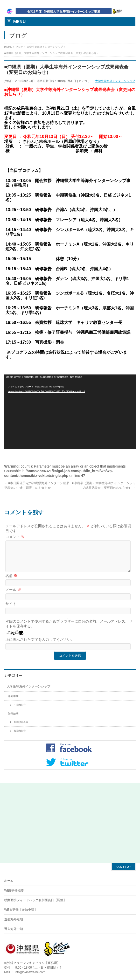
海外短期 (13, 720)
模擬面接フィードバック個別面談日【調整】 (35, 826)
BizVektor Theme (70, 970)
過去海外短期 (13, 845)
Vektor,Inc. (95, 970)
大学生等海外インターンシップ (115, 81)
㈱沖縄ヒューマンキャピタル (64, 965)
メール (13, 596)
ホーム (9, 807)
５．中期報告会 (17, 711)
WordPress (46, 970)
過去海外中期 (13, 855)
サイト (11, 610)
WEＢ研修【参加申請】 (21, 836)
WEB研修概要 (14, 817)
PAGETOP (124, 793)
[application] (70, 412)
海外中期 (13, 702)
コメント (15, 537)
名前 (11, 582)
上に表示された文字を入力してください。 (40, 646)
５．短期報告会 (17, 737)
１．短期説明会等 (19, 728)
